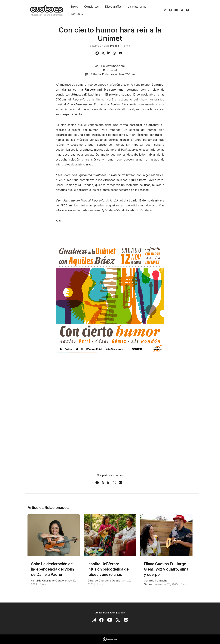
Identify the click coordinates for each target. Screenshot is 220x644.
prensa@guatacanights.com (110, 613)
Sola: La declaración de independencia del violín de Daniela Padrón (52, 569)
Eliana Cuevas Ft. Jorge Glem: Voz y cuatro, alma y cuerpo (166, 569)
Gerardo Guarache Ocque (47, 581)
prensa (115, 46)
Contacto (77, 14)
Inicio (75, 7)
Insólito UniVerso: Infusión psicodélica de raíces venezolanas (108, 569)
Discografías (113, 7)
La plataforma (137, 7)
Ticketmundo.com (113, 66)
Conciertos (91, 7)
